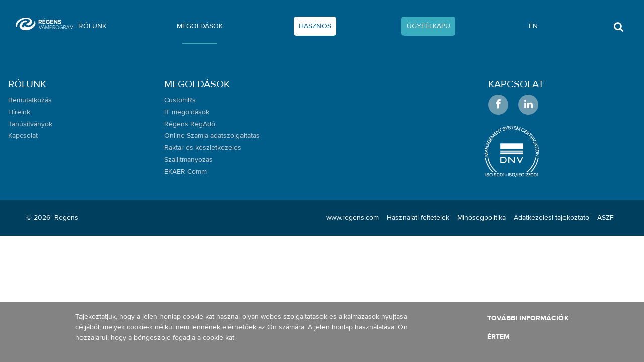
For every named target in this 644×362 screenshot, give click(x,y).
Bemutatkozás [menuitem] (30, 100)
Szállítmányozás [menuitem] (188, 160)
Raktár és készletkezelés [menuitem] (203, 148)
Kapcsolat (516, 84)
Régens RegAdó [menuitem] (190, 124)
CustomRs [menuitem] (180, 100)
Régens (66, 218)
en (533, 26)
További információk (528, 318)
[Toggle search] (619, 30)
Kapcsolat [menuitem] (23, 136)
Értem (498, 337)
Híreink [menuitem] (19, 112)
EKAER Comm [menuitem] (185, 172)
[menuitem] (92, 28)
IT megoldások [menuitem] (187, 112)
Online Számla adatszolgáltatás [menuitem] (212, 136)
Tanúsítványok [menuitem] (30, 124)
